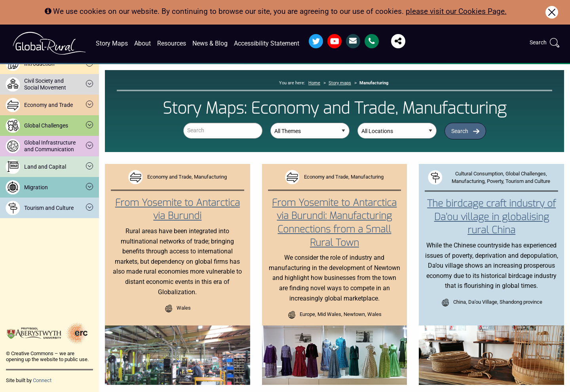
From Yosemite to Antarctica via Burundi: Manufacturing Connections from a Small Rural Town (334, 223)
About (142, 43)
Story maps (340, 83)
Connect (42, 380)
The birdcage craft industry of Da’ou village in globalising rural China (491, 217)
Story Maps (112, 43)
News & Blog (210, 43)
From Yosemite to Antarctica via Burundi (178, 209)
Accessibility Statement (267, 43)
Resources (172, 43)
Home (314, 83)
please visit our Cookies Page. (456, 11)
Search (460, 131)
